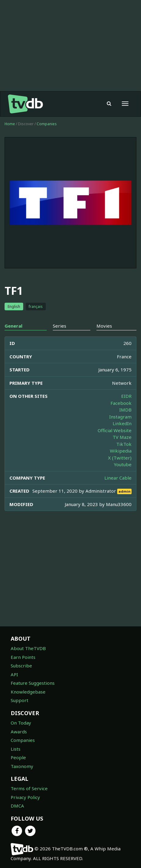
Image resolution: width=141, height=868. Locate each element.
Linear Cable (118, 478)
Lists (16, 749)
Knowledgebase (28, 692)
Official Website (115, 430)
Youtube (123, 464)
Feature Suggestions (33, 683)
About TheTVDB (28, 648)
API (14, 674)
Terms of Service (29, 788)
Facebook (121, 403)
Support (20, 700)
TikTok (124, 444)
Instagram (120, 417)
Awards (19, 732)
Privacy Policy (25, 797)
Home (10, 124)
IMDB (125, 410)
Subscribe (21, 666)
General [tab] (13, 326)
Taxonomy (22, 766)
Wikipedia (121, 451)
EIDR (126, 396)
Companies (47, 124)
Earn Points (23, 657)
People (18, 757)
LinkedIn (122, 423)
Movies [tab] (104, 326)
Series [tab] (60, 326)
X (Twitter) (120, 458)
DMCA (17, 806)
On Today (21, 723)
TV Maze (122, 437)
